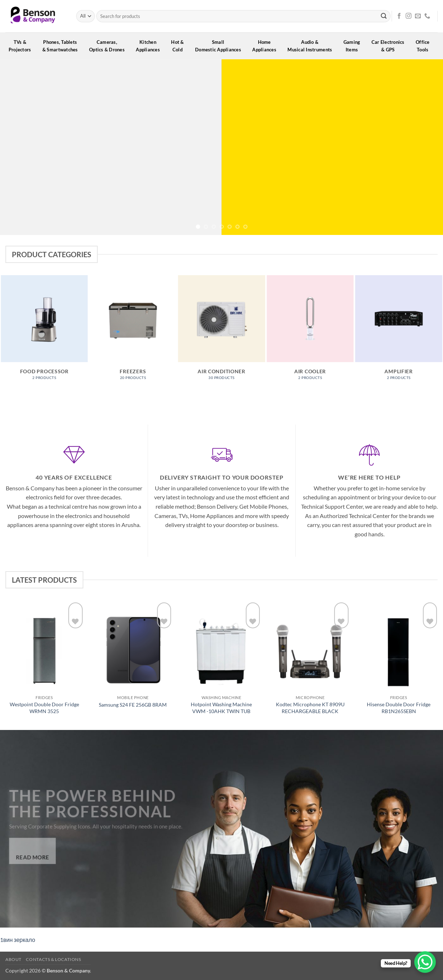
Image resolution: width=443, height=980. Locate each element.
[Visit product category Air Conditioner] (222, 331)
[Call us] (427, 16)
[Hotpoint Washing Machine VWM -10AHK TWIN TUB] (222, 646)
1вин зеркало (18, 940)
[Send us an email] (418, 16)
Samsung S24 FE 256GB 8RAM (133, 705)
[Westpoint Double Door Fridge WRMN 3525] (44, 646)
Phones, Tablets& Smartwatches (63, 46)
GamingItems (354, 46)
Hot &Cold (180, 46)
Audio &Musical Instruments (312, 46)
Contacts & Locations (53, 959)
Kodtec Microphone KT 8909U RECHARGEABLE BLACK (310, 708)
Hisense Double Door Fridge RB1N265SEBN (399, 708)
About (13, 959)
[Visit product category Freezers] (133, 331)
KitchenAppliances (150, 46)
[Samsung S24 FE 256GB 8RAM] (133, 646)
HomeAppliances (267, 46)
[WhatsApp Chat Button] (425, 962)
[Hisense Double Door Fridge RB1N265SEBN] (399, 646)
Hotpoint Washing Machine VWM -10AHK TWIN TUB (221, 708)
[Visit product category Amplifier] (399, 331)
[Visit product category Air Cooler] (310, 331)
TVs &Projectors (22, 46)
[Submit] (384, 16)
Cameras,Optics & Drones (109, 46)
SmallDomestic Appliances (220, 46)
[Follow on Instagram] (409, 16)
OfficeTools (425, 46)
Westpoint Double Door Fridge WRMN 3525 (44, 708)
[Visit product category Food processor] (44, 331)
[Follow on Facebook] (399, 16)
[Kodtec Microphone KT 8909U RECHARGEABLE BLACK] (310, 646)
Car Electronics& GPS (390, 46)
